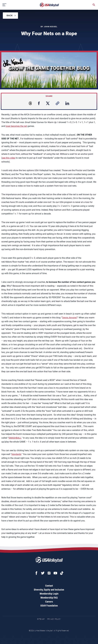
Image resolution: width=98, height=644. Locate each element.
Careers (49, 602)
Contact (49, 586)
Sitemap (41, 619)
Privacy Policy (54, 619)
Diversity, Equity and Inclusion (49, 590)
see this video (9, 158)
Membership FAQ (49, 598)
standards (16, 454)
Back (10, 16)
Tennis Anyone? (70, 318)
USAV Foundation (49, 606)
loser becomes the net (16, 126)
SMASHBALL (15, 438)
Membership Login (49, 594)
